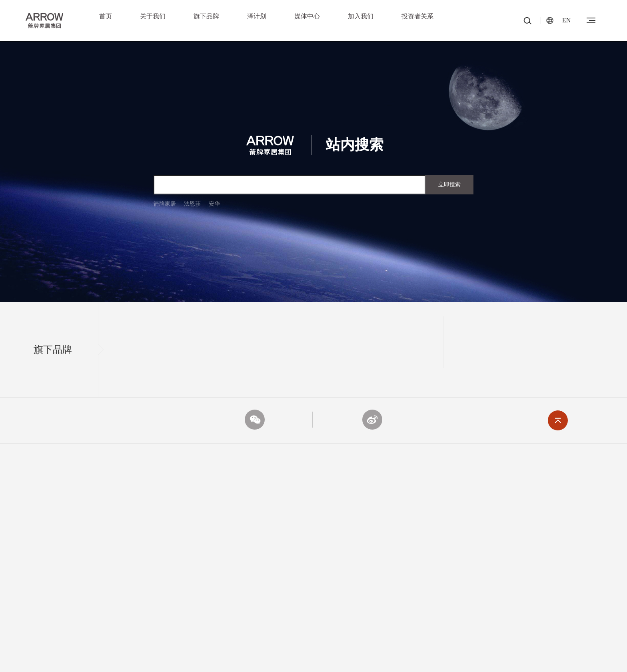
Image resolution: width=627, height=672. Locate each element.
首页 (106, 16)
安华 (214, 204)
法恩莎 (192, 204)
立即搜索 (449, 185)
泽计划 (257, 16)
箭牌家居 (165, 204)
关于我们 (153, 16)
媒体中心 (307, 16)
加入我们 (361, 16)
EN (566, 20)
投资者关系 (417, 16)
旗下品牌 (206, 16)
